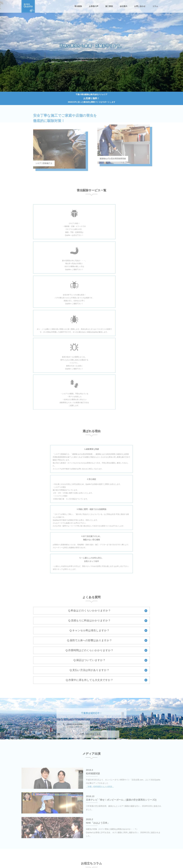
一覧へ (141, 774)
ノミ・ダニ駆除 (112, 843)
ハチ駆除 (86, 843)
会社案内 (123, 6)
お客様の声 (94, 6)
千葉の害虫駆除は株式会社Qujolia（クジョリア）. (94, 866)
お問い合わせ (140, 6)
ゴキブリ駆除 (111, 836)
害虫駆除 (78, 6)
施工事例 (109, 6)
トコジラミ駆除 (66, 850)
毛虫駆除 (63, 843)
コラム (155, 6)
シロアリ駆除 (88, 836)
